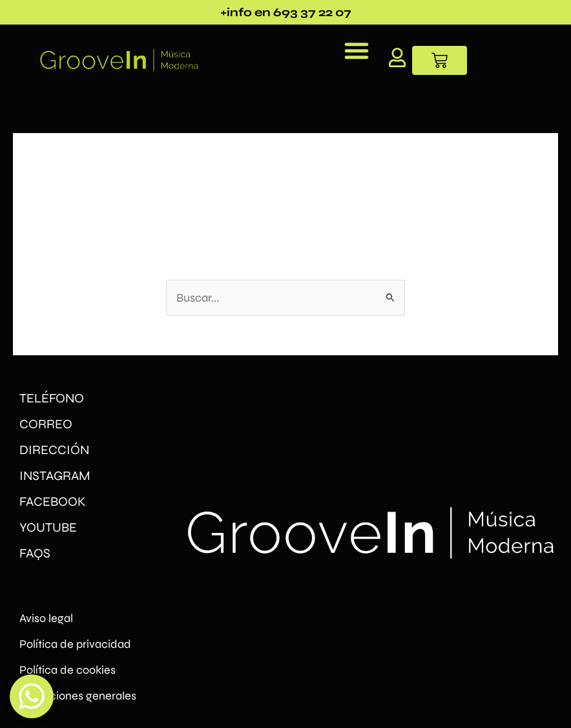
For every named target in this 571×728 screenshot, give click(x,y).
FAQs (35, 553)
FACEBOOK (53, 502)
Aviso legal (46, 618)
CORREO (46, 424)
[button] (357, 50)
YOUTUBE (48, 527)
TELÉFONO (52, 398)
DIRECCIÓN (54, 450)
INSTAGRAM (55, 476)
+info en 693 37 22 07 (286, 12)
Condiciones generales (78, 696)
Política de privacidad (75, 644)
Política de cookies (67, 670)
